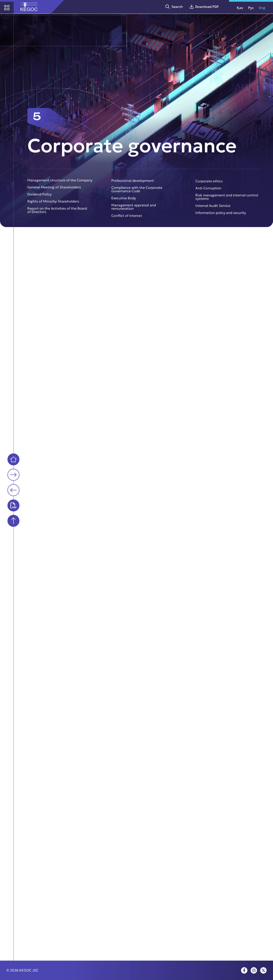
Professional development (133, 183)
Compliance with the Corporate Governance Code (137, 192)
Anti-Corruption (208, 191)
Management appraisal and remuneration (134, 210)
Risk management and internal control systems (227, 200)
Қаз (240, 8)
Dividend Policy (39, 197)
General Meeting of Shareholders (54, 190)
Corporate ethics (209, 184)
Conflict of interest (127, 219)
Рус (251, 8)
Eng (262, 8)
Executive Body (124, 201)
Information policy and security (221, 216)
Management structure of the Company (60, 182)
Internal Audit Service (213, 208)
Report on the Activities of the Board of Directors (57, 213)
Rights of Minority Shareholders (53, 204)
